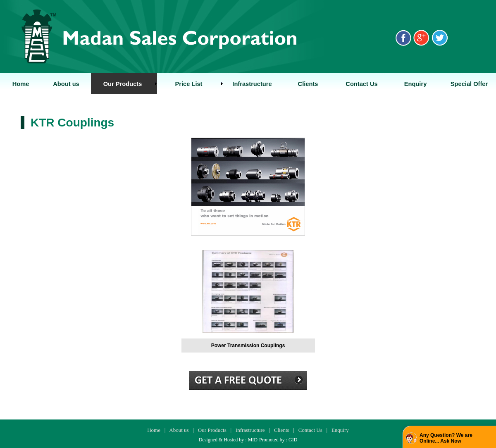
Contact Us (310, 430)
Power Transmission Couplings (248, 346)
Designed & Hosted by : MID (228, 440)
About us (179, 430)
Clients (282, 430)
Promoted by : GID (278, 440)
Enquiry (340, 430)
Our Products (212, 430)
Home (154, 430)
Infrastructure (250, 430)
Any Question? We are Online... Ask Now (446, 438)
